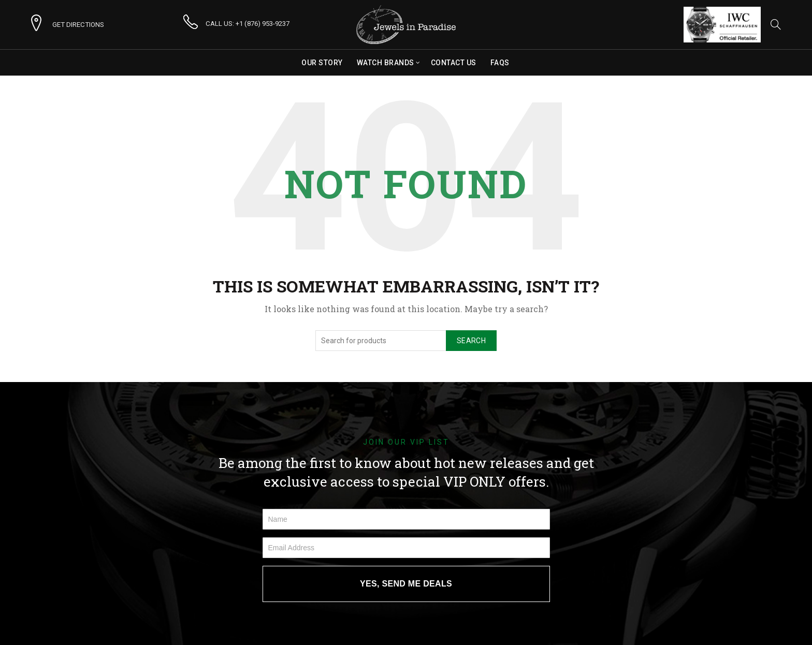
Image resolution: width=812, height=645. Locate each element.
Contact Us (454, 63)
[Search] (776, 24)
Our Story (322, 63)
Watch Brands (386, 63)
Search (471, 341)
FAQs (500, 63)
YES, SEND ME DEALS (406, 584)
